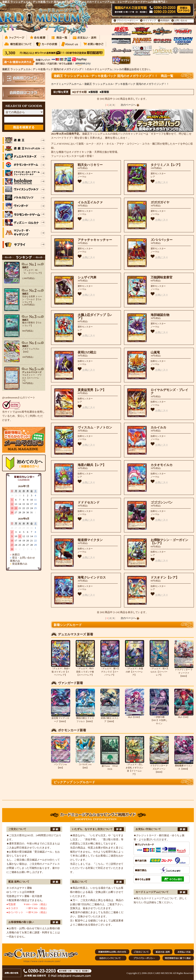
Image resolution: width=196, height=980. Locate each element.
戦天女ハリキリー (90, 165)
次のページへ (130, 105)
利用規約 (165, 21)
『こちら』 (99, 864)
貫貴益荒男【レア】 (92, 390)
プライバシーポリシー (127, 21)
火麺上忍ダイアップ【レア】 (95, 317)
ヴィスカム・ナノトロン (95, 427)
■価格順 (93, 92)
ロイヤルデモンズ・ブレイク (169, 392)
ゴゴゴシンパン (162, 502)
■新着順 (104, 92)
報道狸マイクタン (90, 540)
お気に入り (86, 182)
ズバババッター (162, 240)
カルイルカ (158, 427)
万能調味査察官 (162, 277)
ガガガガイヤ (160, 202)
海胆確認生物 (160, 315)
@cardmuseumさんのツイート (19, 397)
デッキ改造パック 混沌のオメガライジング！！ (142, 84)
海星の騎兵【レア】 (92, 465)
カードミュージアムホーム (66, 84)
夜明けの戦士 (87, 352)
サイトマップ (149, 21)
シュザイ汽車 (87, 277)
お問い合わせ (181, 21)
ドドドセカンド (89, 502)
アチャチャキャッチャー (95, 240)
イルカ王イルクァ (90, 202)
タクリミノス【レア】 (166, 165)
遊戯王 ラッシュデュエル (99, 84)
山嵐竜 (155, 352)
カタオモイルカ (162, 465)
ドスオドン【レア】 (165, 577)
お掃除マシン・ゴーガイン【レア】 (169, 542)
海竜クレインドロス (92, 577)
